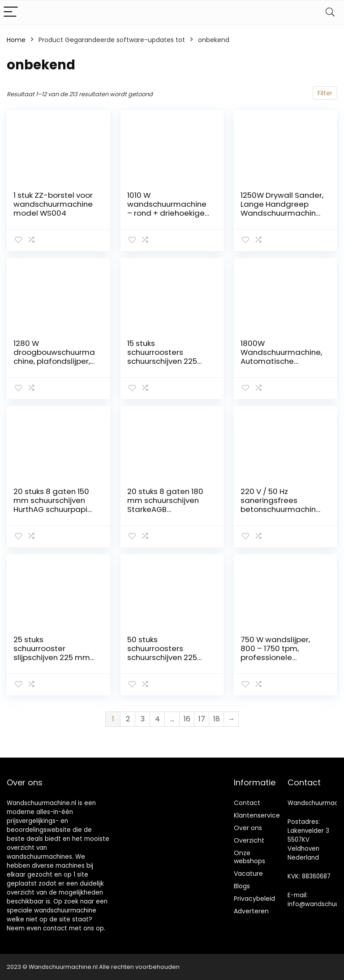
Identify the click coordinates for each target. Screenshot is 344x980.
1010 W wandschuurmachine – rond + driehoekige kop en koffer (167, 209)
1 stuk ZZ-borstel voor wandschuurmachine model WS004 (53, 204)
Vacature (248, 873)
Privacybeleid (254, 899)
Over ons (248, 828)
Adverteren (251, 911)
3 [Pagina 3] (143, 719)
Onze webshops (249, 857)
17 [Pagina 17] (202, 719)
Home (16, 40)
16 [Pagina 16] (187, 719)
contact (55, 928)
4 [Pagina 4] (157, 719)
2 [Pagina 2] (128, 719)
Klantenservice (257, 815)
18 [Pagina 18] (217, 719)
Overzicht (249, 840)
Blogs (242, 886)
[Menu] (11, 12)
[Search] (330, 12)
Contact (247, 803)
